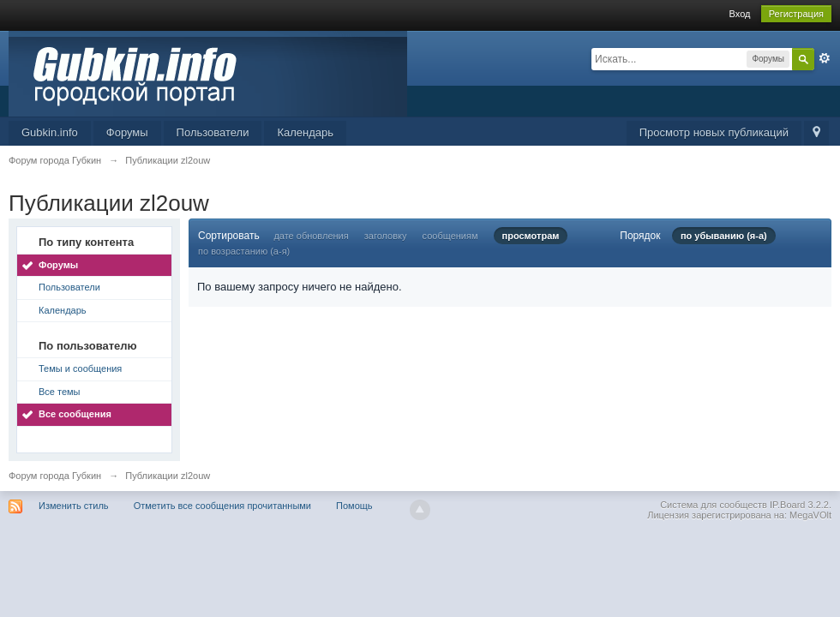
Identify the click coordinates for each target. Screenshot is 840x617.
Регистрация (796, 14)
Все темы (60, 392)
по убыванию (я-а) (724, 236)
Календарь (305, 132)
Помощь (354, 506)
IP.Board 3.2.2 (799, 505)
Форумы (127, 132)
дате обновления (311, 236)
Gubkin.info (50, 132)
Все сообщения (75, 414)
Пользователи (213, 132)
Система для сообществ (714, 505)
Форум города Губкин (55, 476)
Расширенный (825, 58)
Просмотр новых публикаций (714, 132)
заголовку (386, 236)
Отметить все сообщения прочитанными (222, 506)
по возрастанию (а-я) (244, 251)
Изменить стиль (74, 506)
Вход (740, 14)
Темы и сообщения (80, 368)
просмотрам (531, 236)
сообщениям (450, 236)
